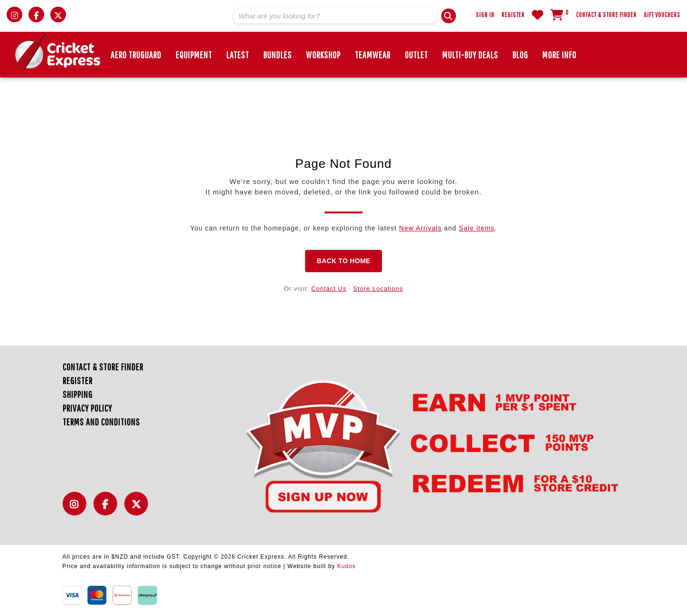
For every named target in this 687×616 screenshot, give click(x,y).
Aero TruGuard (136, 55)
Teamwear (373, 55)
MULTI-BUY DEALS (470, 55)
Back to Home (343, 261)
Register (513, 15)
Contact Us (329, 289)
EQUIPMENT (194, 55)
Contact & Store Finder (606, 15)
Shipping (78, 394)
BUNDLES (278, 55)
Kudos (347, 566)
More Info (559, 55)
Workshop (323, 55)
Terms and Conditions (101, 422)
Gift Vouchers (662, 15)
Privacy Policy (87, 408)
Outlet (416, 55)
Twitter (139, 509)
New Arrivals (420, 228)
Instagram (77, 509)
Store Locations (378, 289)
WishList (538, 15)
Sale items (477, 228)
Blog (520, 55)
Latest (238, 55)
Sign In (485, 15)
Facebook (108, 509)
